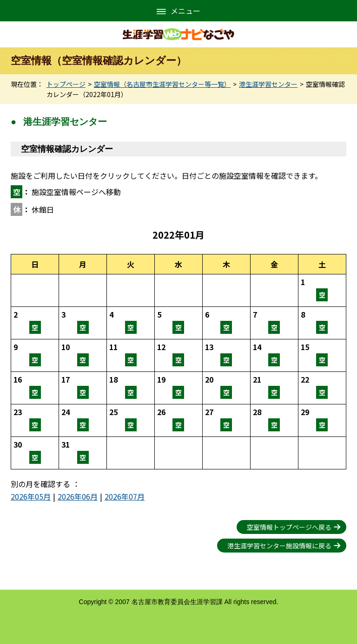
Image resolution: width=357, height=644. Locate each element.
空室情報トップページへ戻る (289, 527)
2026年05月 (31, 496)
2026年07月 (125, 496)
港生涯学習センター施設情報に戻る (279, 546)
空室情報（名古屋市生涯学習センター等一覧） (162, 84)
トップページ (66, 84)
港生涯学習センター (268, 84)
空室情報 (322, 290)
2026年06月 (78, 496)
